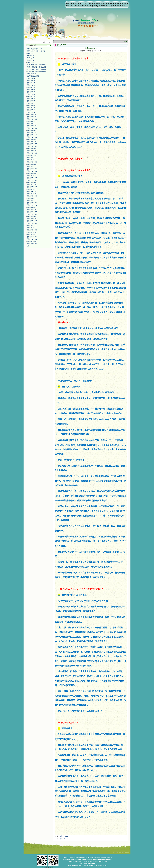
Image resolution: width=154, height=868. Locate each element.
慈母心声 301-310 (32, 176)
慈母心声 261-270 (32, 167)
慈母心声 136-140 (32, 133)
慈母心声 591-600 (32, 241)
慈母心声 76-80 (31, 106)
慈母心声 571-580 (32, 237)
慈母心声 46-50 (31, 94)
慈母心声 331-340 (32, 182)
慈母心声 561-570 (32, 235)
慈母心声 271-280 (32, 169)
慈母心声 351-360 (32, 187)
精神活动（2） (31, 53)
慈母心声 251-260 (32, 164)
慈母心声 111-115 (32, 121)
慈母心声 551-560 (32, 232)
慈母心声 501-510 (32, 221)
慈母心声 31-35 (31, 87)
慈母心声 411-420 (32, 201)
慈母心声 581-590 (32, 239)
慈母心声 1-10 (31, 78)
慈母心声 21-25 (31, 83)
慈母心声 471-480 (32, 214)
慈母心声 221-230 (32, 158)
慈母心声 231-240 (32, 160)
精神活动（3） (31, 58)
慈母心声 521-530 (32, 226)
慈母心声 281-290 (32, 171)
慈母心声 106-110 (32, 119)
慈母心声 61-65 (31, 99)
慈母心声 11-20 (31, 81)
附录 (28, 246)
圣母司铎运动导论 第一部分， (35, 49)
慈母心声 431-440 (32, 205)
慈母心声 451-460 (32, 210)
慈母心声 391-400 (32, 196)
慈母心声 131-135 (32, 130)
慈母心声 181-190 (32, 148)
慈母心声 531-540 (32, 228)
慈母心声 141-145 (32, 135)
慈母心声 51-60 (31, 96)
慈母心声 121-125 (32, 126)
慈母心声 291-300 (32, 173)
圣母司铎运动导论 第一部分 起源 (36, 51)
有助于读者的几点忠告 (33, 76)
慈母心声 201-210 (32, 153)
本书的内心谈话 (31, 74)
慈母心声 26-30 (31, 85)
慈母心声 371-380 (32, 192)
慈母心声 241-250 (32, 162)
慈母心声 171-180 (32, 146)
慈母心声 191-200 (32, 151)
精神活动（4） (31, 60)
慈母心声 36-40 (31, 90)
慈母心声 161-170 (32, 144)
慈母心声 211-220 (32, 155)
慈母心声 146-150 (32, 137)
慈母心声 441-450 (32, 207)
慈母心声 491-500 (32, 219)
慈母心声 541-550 (32, 230)
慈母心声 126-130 (32, 128)
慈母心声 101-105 (32, 117)
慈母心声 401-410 (32, 198)
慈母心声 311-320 (32, 178)
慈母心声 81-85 (31, 108)
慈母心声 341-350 (32, 185)
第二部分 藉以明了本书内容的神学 (36, 65)
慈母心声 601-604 (32, 244)
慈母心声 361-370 (32, 189)
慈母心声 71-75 (31, 103)
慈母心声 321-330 (32, 180)
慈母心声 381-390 (32, 194)
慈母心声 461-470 (32, 212)
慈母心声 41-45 (31, 92)
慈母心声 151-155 (32, 139)
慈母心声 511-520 (32, 223)
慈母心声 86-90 (31, 110)
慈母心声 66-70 (31, 101)
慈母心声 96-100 (31, 114)
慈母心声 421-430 (32, 203)
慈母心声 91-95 (31, 112)
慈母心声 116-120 (32, 124)
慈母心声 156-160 (32, 142)
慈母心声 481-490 (32, 216)
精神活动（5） (31, 62)
